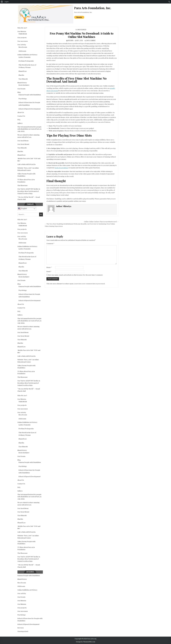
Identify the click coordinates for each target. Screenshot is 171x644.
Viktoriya (71, 40)
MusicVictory (22, 83)
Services (21, 628)
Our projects (22, 38)
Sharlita (21, 75)
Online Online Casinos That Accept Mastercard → (101, 222)
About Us (21, 112)
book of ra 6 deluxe (61, 168)
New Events (23, 47)
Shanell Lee (23, 71)
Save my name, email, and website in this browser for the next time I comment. (76, 275)
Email (49, 271)
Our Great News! (23, 144)
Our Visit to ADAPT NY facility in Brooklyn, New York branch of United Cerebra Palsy (29, 191)
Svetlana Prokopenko (26, 61)
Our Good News (23, 141)
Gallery (20, 123)
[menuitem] (2, 2)
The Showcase (22, 186)
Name (49, 267)
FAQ (19, 120)
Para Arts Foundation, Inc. (83, 12)
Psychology (23, 99)
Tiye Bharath (23, 79)
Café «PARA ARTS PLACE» (27, 164)
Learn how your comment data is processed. (90, 284)
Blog (19, 92)
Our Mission (22, 32)
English (23, 209)
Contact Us (21, 116)
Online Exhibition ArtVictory (27, 55)
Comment (50, 244)
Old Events (22, 51)
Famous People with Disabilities (30, 95)
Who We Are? (22, 28)
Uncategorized (82, 30)
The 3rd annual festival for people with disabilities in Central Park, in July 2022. (29, 129)
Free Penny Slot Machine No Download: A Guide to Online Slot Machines (82, 35)
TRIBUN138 (23, 34)
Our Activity (22, 45)
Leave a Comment (91, 40)
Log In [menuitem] (7, 2)
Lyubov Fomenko (25, 57)
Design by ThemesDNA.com (86, 642)
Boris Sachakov (24, 85)
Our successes (23, 41)
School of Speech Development (29, 109)
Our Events (21, 89)
